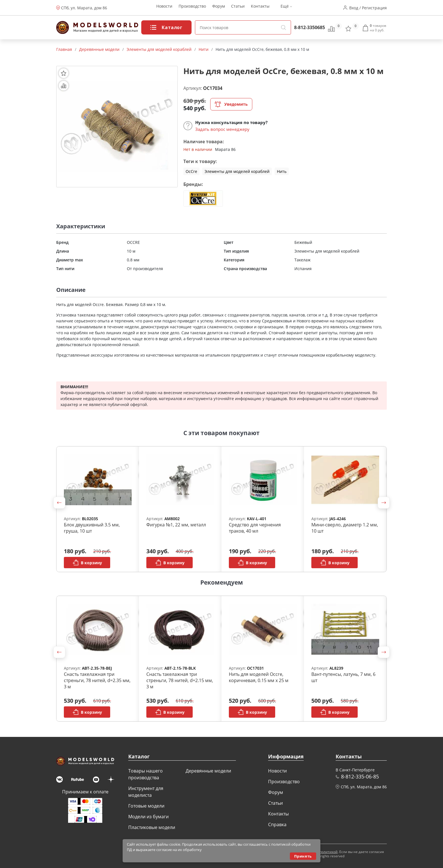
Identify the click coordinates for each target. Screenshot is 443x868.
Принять (303, 856)
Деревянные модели (208, 771)
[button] (59, 503)
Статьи (238, 8)
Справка (277, 824)
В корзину (87, 563)
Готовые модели (146, 806)
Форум (219, 8)
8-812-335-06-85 (360, 776)
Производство (192, 8)
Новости (164, 8)
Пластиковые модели (152, 827)
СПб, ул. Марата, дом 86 (84, 8)
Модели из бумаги (148, 817)
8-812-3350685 (310, 27)
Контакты (260, 8)
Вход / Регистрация (368, 8)
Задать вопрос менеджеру (222, 129)
